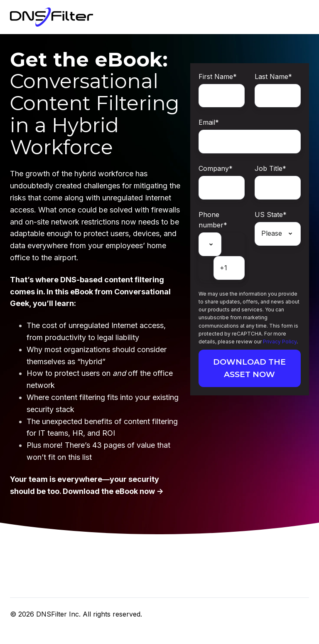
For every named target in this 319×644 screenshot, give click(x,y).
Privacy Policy (280, 342)
